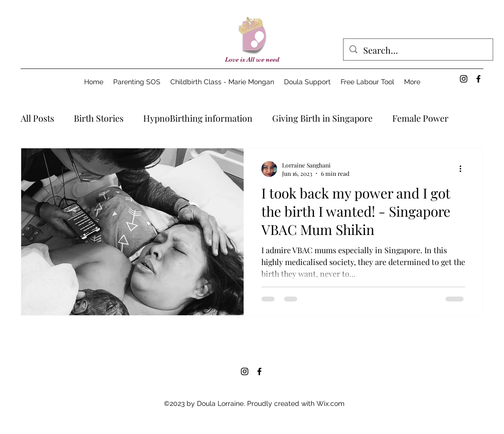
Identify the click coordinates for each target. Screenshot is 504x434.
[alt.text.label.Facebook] (478, 79)
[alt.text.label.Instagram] (464, 79)
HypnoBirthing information (198, 118)
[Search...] (418, 51)
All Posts (37, 118)
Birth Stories (99, 118)
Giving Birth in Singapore (322, 118)
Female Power (420, 118)
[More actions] (464, 169)
